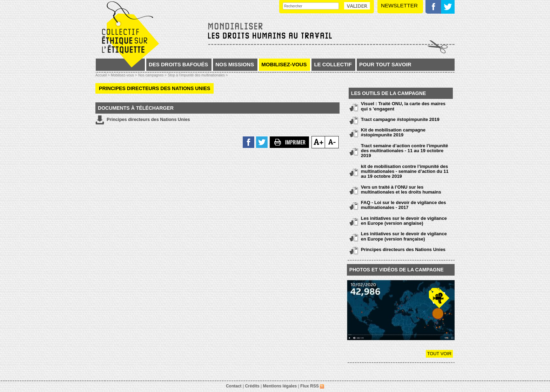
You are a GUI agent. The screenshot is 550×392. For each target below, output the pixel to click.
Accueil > (103, 75)
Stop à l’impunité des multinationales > (198, 75)
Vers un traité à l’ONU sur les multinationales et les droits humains (401, 190)
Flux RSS (312, 386)
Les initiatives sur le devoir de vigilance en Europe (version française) (404, 236)
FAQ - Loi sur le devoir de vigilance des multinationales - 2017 (404, 205)
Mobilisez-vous (284, 64)
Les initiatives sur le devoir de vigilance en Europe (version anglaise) (404, 221)
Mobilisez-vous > (124, 75)
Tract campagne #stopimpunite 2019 (400, 119)
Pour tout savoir (385, 64)
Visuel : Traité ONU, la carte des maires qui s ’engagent (403, 106)
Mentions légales (280, 386)
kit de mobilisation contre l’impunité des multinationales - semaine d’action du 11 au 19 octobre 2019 (405, 171)
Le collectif (333, 64)
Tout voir (439, 354)
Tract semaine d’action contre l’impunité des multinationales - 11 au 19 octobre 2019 (405, 151)
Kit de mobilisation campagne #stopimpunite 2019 (393, 132)
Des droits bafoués (178, 64)
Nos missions (235, 64)
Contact (234, 386)
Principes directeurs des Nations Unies (143, 120)
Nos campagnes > (152, 75)
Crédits (252, 386)
